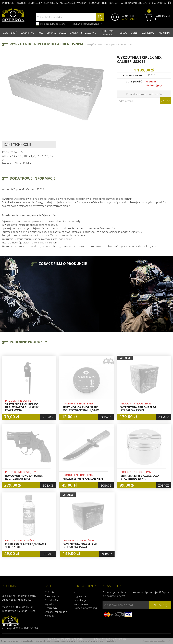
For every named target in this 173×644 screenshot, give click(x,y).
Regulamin (51, 608)
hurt (105, 3)
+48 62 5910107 (158, 3)
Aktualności (51, 600)
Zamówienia (81, 604)
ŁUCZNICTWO (27, 33)
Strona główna (91, 44)
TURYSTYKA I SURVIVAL (108, 33)
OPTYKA (74, 33)
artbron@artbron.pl (134, 3)
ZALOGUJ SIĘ (128, 16)
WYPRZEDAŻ (148, 33)
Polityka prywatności (85, 608)
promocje (8, 3)
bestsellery (35, 3)
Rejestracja (80, 600)
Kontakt (49, 616)
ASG (6, 33)
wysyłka (81, 3)
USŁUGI (123, 33)
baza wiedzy (51, 3)
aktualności (67, 3)
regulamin (94, 3)
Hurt (76, 592)
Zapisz (166, 101)
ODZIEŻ (63, 33)
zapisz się (160, 605)
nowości (21, 3)
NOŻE (40, 33)
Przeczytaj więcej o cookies (154, 641)
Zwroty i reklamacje (56, 612)
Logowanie (80, 596)
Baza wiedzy (52, 596)
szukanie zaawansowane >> (87, 24)
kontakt (114, 3)
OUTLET (135, 33)
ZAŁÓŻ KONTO (129, 19)
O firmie (50, 592)
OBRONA (51, 33)
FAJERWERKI (164, 33)
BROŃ (14, 33)
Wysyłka (49, 604)
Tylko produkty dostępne (51, 24)
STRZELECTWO (89, 33)
